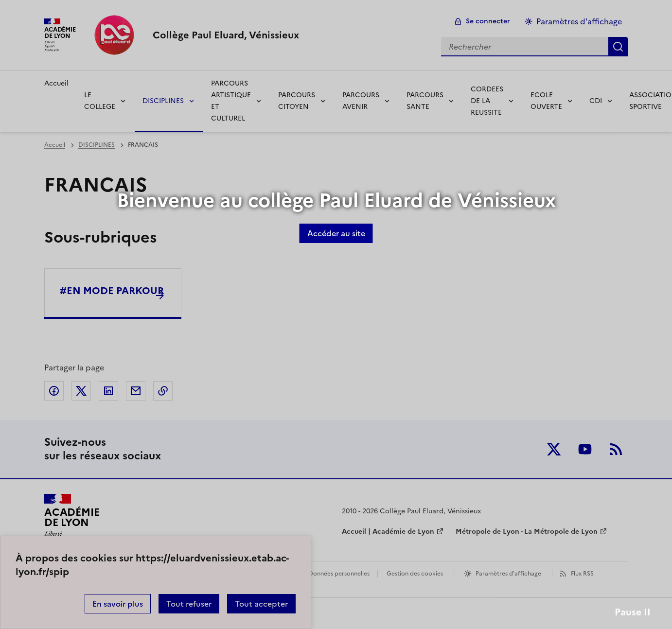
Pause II (633, 612)
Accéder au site (336, 233)
